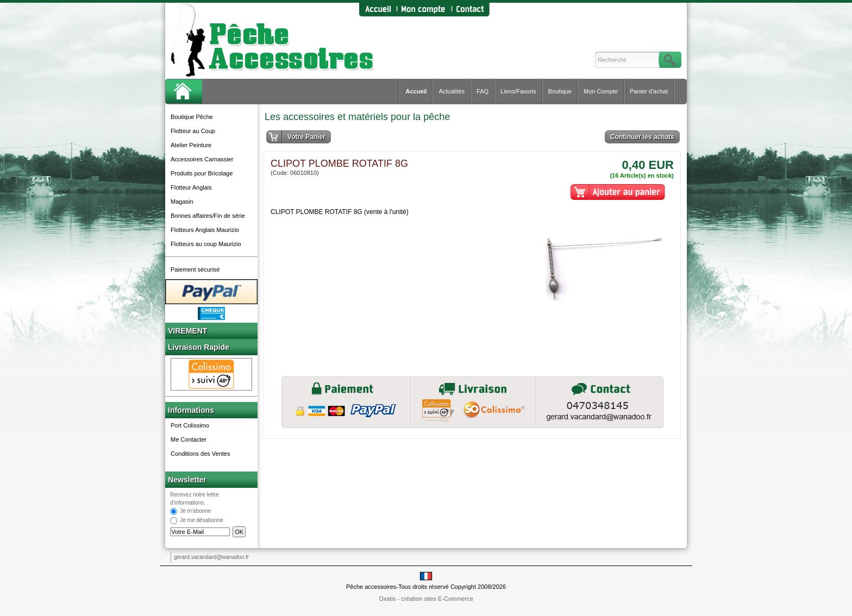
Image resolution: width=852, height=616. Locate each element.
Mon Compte (601, 91)
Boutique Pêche (192, 117)
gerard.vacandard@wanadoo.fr (211, 557)
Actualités (452, 91)
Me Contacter (189, 439)
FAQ (483, 91)
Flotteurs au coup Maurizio (206, 244)
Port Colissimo (190, 425)
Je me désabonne (202, 521)
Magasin (182, 202)
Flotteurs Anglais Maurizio (205, 230)
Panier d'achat (649, 91)
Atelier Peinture (191, 145)
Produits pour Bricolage (202, 173)
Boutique (560, 91)
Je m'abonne (195, 511)
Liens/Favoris (518, 91)
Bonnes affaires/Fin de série (208, 216)
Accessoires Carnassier (202, 159)
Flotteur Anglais (191, 187)
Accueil (416, 91)
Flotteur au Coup (193, 131)
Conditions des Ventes (200, 454)
